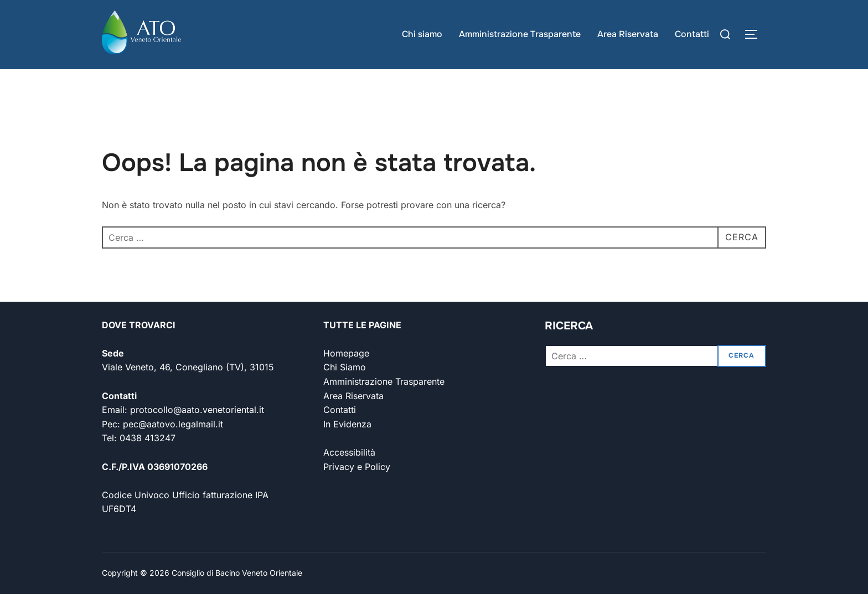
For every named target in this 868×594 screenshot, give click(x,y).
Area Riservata (628, 34)
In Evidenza (347, 424)
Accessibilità (349, 452)
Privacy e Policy (357, 467)
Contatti (692, 34)
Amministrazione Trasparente (520, 34)
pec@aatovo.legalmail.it (173, 424)
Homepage (346, 353)
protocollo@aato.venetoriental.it (197, 410)
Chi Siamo (345, 367)
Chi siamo (422, 34)
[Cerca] (725, 34)
